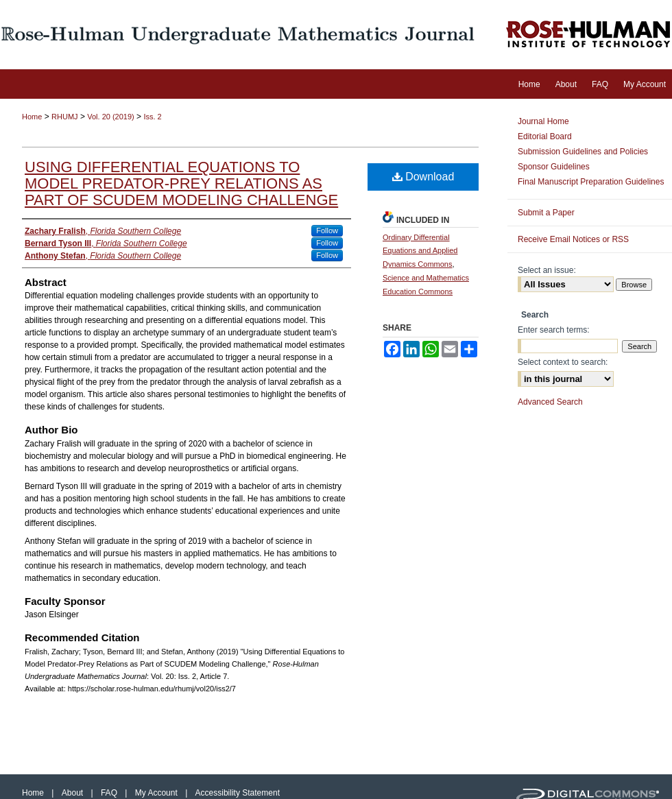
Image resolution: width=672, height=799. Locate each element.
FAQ (110, 793)
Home (32, 117)
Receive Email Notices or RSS (573, 239)
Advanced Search (550, 402)
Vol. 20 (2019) (111, 117)
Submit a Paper (546, 213)
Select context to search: (563, 362)
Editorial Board (545, 136)
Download (423, 177)
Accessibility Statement (238, 793)
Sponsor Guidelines (554, 167)
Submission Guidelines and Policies (583, 152)
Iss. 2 (152, 117)
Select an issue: (547, 270)
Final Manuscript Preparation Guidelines (591, 182)
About (74, 793)
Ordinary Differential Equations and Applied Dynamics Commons (420, 251)
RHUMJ (65, 117)
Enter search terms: (554, 330)
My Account (157, 793)
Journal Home (543, 121)
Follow (327, 230)
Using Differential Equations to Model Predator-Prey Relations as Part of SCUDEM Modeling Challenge (181, 183)
